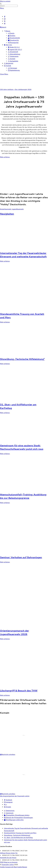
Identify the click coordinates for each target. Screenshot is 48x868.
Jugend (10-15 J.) (15, 49)
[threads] (5, 23)
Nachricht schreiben (8, 754)
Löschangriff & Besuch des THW (19, 691)
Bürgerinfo (9, 63)
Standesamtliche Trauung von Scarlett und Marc (20, 833)
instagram (8, 802)
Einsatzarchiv (13, 40)
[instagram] (5, 19)
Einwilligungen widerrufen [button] (14, 820)
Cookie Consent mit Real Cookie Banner (14, 867)
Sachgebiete (13, 61)
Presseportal (13, 42)
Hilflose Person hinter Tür (9, 853)
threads (7, 807)
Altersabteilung (14, 54)
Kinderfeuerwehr (6, 209)
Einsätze (12, 36)
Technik (8, 66)
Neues (7, 31)
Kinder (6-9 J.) (14, 47)
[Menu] (2, 8)
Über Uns (8, 45)
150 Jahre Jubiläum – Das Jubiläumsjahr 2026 (16, 89)
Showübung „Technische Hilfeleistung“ (22, 359)
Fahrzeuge (12, 68)
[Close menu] (4, 74)
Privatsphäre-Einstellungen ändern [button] (17, 815)
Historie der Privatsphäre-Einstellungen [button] (18, 817)
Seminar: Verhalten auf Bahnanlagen (21, 557)
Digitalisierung (14, 70)
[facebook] (5, 16)
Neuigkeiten (7, 214)
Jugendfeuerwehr (18, 209)
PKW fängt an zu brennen (9, 862)
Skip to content (5, 1)
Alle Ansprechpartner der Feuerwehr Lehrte (15, 796)
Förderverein (13, 56)
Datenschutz (9, 811)
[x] (5, 21)
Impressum (9, 813)
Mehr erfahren (5, 157)
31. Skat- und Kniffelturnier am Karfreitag (18, 837)
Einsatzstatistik (14, 38)
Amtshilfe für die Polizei (8, 858)
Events (11, 33)
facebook (8, 800)
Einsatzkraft (13, 52)
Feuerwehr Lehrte (8, 865)
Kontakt (12, 59)
